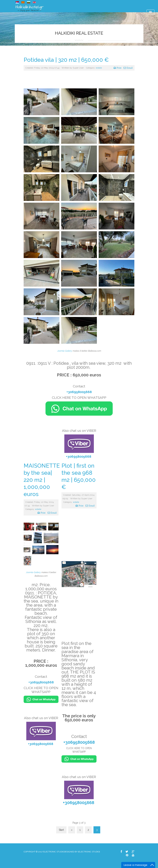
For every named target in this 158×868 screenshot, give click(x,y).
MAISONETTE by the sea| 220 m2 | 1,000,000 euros (42, 480)
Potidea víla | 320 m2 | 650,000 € (66, 60)
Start (61, 830)
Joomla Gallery (65, 351)
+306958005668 (79, 392)
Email (129, 68)
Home (116, 21)
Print (119, 68)
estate (99, 68)
